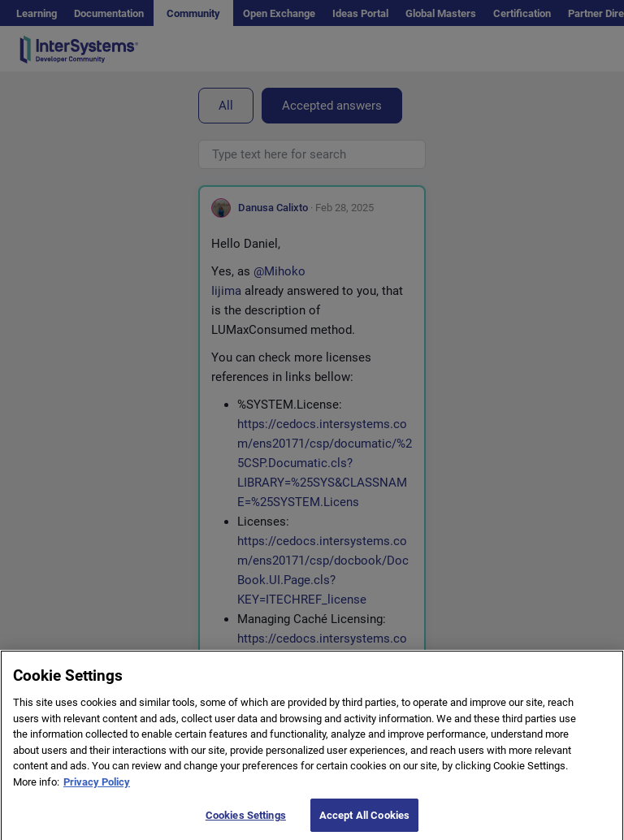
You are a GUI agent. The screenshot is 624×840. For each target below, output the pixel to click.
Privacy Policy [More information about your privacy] (97, 788)
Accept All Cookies (364, 822)
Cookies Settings (246, 822)
